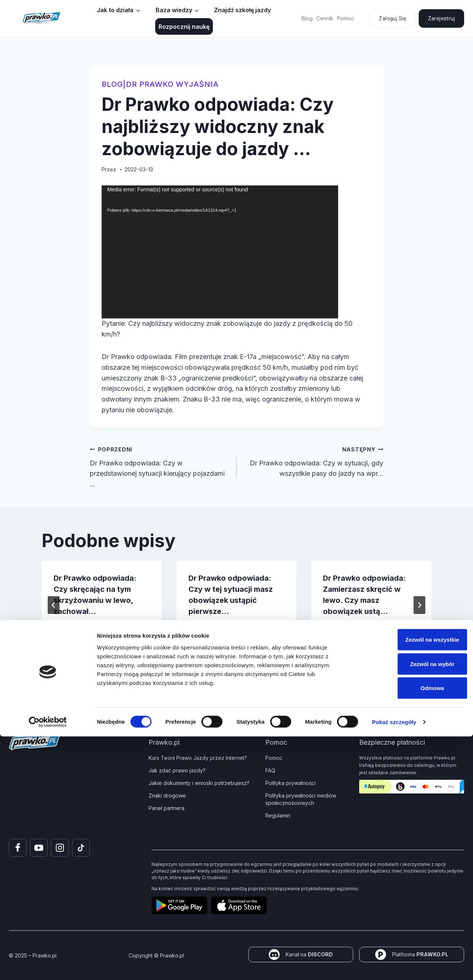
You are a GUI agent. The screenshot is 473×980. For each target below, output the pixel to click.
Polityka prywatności (290, 783)
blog (112, 84)
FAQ (270, 770)
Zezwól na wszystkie (411, 883)
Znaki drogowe (167, 795)
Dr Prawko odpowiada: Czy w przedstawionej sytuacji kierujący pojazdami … (160, 466)
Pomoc (346, 18)
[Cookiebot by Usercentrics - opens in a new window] (48, 966)
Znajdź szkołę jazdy (242, 10)
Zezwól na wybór (411, 907)
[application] (220, 252)
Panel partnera (166, 808)
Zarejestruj (441, 18)
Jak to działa (115, 10)
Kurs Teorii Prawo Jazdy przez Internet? (198, 758)
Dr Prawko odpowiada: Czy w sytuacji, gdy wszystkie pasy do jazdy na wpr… (313, 461)
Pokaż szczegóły (394, 965)
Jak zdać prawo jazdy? (177, 770)
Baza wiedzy (174, 10)
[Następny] (419, 605)
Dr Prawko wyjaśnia (172, 84)
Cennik (325, 18)
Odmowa (411, 931)
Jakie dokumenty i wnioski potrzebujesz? (199, 783)
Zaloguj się (392, 18)
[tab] (222, 655)
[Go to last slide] (54, 605)
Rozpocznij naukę (184, 27)
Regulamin (278, 815)
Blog (307, 18)
